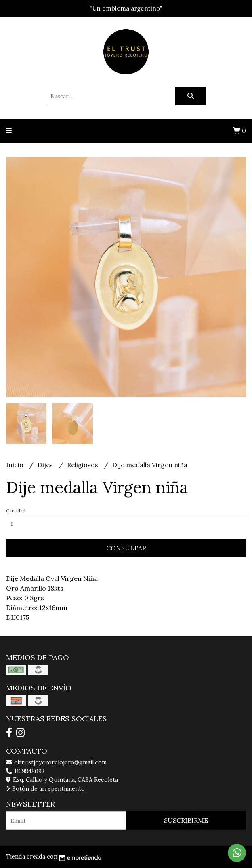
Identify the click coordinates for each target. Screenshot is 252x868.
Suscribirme (186, 820)
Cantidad (16, 511)
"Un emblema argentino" (126, 8)
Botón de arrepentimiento (45, 789)
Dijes (46, 465)
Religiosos (83, 465)
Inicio (16, 465)
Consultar (126, 548)
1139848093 (25, 771)
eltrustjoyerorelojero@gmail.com (56, 762)
